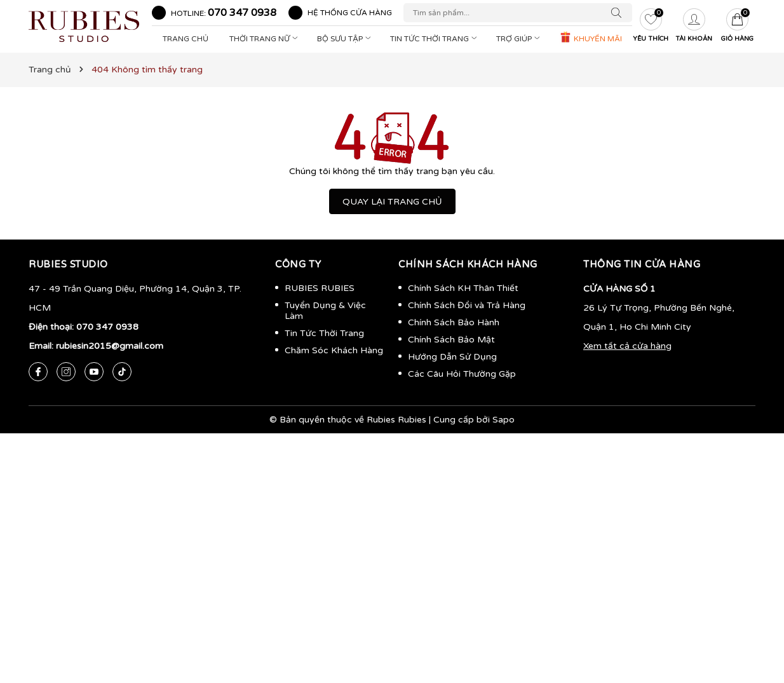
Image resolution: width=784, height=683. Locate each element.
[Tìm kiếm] (619, 13)
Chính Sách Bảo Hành (454, 322)
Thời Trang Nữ (265, 39)
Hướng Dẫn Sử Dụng (452, 357)
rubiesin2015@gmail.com (110, 346)
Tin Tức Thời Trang (435, 39)
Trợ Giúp (519, 39)
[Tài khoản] (694, 27)
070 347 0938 (242, 13)
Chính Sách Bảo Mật (451, 340)
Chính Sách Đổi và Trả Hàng (467, 305)
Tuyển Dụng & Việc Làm (325, 311)
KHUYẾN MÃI (591, 37)
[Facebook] (38, 372)
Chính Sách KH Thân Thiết (463, 288)
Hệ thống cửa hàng (350, 13)
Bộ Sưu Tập (345, 39)
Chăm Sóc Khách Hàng (334, 350)
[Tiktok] (122, 372)
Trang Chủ (186, 39)
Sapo (504, 420)
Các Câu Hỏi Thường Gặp (462, 374)
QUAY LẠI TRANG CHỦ (392, 202)
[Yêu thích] (651, 27)
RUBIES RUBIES (320, 288)
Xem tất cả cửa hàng (627, 346)
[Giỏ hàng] (737, 27)
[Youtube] (94, 372)
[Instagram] (66, 372)
